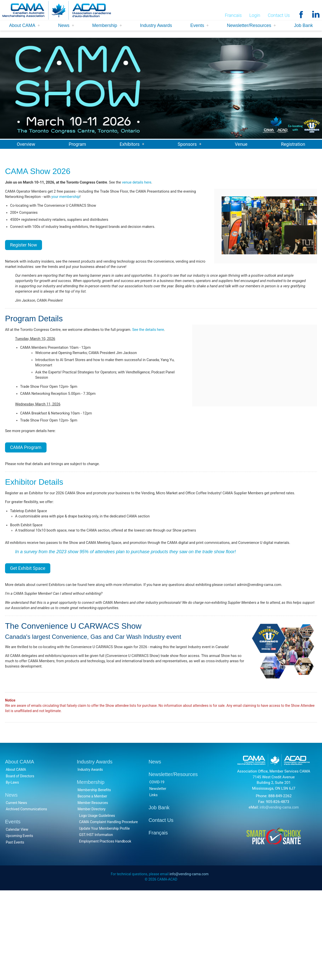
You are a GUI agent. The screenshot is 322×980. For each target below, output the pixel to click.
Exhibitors (129, 144)
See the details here (163, 350)
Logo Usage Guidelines (97, 904)
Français (158, 921)
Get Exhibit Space (28, 632)
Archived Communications (26, 898)
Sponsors (187, 144)
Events (197, 26)
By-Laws (12, 871)
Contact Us (279, 15)
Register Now (24, 255)
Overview (26, 144)
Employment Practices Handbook (105, 930)
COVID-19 (157, 871)
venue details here (150, 184)
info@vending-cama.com (279, 896)
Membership (105, 26)
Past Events (15, 931)
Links (153, 884)
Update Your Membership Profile (104, 917)
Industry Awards (156, 26)
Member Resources (93, 891)
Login (255, 15)
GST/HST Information (96, 923)
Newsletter (158, 877)
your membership (87, 201)
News (64, 26)
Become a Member (92, 885)
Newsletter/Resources (249, 26)
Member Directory (91, 898)
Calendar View (17, 918)
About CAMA (22, 26)
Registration (293, 144)
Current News (16, 891)
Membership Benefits (94, 879)
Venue (241, 144)
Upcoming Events (19, 924)
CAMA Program (26, 486)
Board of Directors (20, 865)
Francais (233, 15)
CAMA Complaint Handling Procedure (108, 911)
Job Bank (304, 26)
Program (77, 144)
